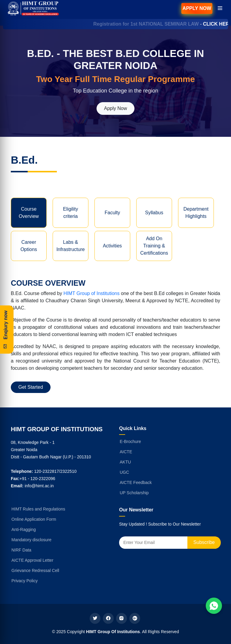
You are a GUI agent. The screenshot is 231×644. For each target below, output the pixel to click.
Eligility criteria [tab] (71, 213)
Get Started (31, 387)
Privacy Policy (25, 581)
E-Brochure (130, 441)
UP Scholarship (134, 493)
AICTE (126, 452)
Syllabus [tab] (154, 213)
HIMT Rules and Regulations (38, 509)
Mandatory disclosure (31, 540)
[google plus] (135, 618)
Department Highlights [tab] (196, 213)
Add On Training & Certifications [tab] (154, 246)
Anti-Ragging (24, 529)
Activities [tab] (112, 246)
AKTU (125, 462)
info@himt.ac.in (39, 486)
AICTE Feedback (136, 482)
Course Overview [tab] (29, 213)
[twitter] (95, 618)
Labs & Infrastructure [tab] (70, 246)
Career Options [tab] (29, 246)
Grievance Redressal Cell (35, 570)
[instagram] (122, 618)
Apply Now (197, 8)
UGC (124, 472)
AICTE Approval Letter (32, 560)
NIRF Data (21, 550)
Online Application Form (34, 519)
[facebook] (108, 618)
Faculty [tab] (112, 213)
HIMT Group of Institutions (91, 293)
